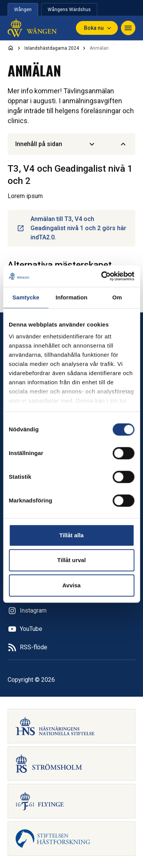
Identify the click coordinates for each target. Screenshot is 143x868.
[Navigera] (128, 28)
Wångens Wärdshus (69, 10)
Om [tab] (117, 297)
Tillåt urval (71, 560)
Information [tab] (72, 297)
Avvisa (72, 585)
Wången (23, 10)
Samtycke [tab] (26, 297)
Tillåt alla (72, 535)
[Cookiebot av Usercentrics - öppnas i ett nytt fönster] (102, 276)
